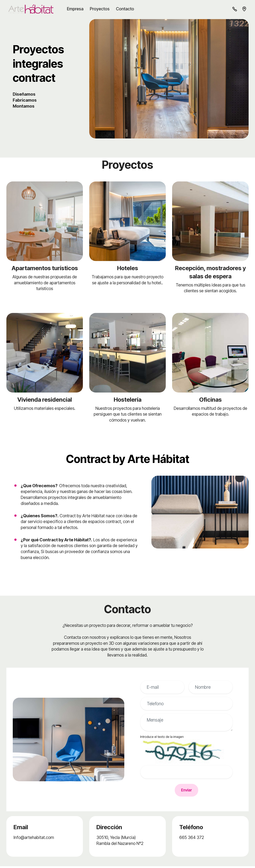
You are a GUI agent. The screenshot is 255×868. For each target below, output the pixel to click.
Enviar (186, 791)
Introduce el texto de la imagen (162, 737)
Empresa (77, 9)
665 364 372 (192, 839)
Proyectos (102, 9)
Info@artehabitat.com (34, 839)
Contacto (127, 9)
